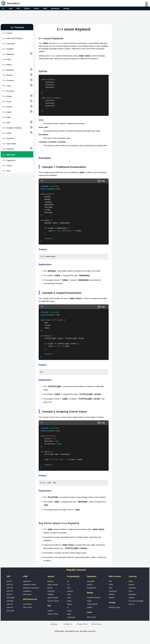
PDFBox (51, 600)
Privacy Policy (82, 630)
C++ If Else (7, 59)
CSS (111, 594)
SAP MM (10, 607)
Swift (45, 8)
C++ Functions (8, 80)
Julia (69, 604)
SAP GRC (10, 617)
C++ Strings (7, 96)
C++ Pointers (8, 75)
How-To (131, 610)
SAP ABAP (11, 604)
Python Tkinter (53, 620)
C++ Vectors (7, 107)
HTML (111, 590)
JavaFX (50, 617)
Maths (131, 587)
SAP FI (9, 587)
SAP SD (10, 597)
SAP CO (10, 590)
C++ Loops (7, 86)
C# (68, 587)
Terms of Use (96, 630)
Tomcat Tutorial (53, 607)
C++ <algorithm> (9, 160)
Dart (69, 594)
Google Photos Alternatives (124, 131)
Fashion (132, 604)
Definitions (132, 600)
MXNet (50, 594)
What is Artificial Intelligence (124, 138)
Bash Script (91, 623)
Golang (66, 8)
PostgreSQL (92, 594)
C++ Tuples (7, 112)
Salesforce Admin (30, 590)
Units (130, 597)
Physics (131, 590)
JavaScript (55, 8)
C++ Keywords (8, 138)
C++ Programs (8, 149)
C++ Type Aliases (9, 144)
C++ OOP (6, 123)
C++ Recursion (8, 91)
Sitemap (54, 630)
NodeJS (112, 604)
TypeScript (71, 623)
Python (27, 8)
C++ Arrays (7, 101)
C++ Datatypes (8, 54)
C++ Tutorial (7, 33)
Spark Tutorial (53, 604)
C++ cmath (7, 133)
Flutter (89, 607)
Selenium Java (114, 613)
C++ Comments (9, 44)
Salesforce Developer (31, 594)
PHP (18, 8)
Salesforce (27, 587)
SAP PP (10, 610)
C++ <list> (7, 171)
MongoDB (91, 587)
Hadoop (50, 587)
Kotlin (36, 8)
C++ (3, 8)
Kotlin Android (92, 610)
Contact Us (68, 630)
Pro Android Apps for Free (130, 27)
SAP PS (10, 600)
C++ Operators (8, 70)
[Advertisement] (75, 17)
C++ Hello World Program (13, 38)
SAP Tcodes (28, 613)
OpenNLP (51, 597)
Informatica (27, 600)
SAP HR (10, 594)
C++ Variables (8, 49)
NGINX (111, 600)
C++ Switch (7, 65)
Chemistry (132, 594)
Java (11, 8)
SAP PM (10, 613)
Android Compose (94, 603)
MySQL (90, 590)
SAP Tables (27, 610)
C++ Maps (7, 117)
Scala (69, 617)
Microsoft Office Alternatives (124, 125)
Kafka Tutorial (53, 590)
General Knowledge (136, 607)
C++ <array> (7, 166)
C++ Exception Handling (12, 128)
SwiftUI (90, 613)
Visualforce (27, 597)
